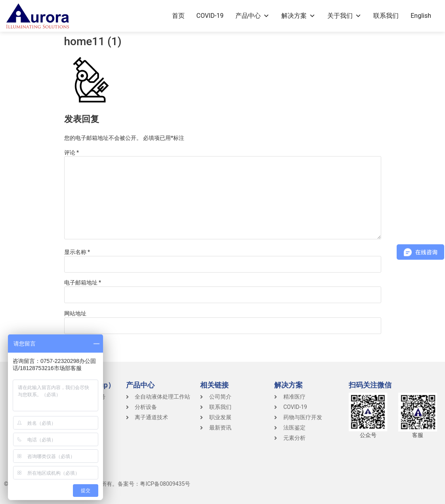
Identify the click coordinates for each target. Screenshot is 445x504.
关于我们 (344, 16)
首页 (178, 16)
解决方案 (298, 16)
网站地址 (75, 313)
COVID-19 (210, 16)
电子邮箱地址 (83, 283)
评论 (72, 153)
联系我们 (386, 16)
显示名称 (77, 252)
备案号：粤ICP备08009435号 (154, 484)
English (421, 16)
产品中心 (252, 16)
